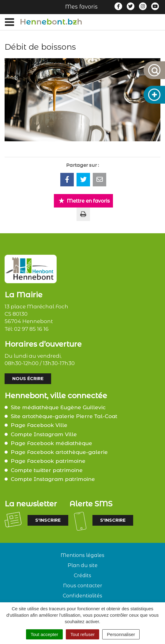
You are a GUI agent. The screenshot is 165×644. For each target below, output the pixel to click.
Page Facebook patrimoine (48, 461)
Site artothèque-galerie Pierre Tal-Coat (64, 416)
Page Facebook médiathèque (51, 443)
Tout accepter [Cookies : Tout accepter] (44, 634)
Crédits (82, 575)
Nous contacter (83, 586)
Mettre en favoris (84, 201)
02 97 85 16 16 (31, 329)
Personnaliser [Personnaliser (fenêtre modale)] (121, 634)
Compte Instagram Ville (44, 434)
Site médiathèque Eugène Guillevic (58, 407)
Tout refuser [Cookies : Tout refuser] (82, 634)
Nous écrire (28, 379)
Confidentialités (82, 596)
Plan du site (83, 565)
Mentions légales (82, 555)
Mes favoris (81, 7)
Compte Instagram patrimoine (53, 479)
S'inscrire (48, 520)
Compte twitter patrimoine (47, 470)
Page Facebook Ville (39, 425)
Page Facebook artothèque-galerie (59, 452)
